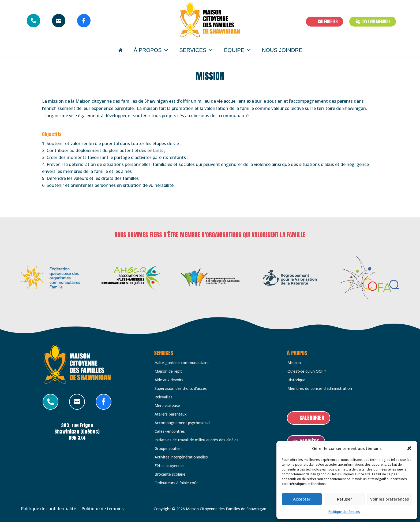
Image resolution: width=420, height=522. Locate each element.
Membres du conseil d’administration (320, 388)
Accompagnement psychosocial (182, 423)
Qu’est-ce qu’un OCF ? (307, 371)
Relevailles (164, 397)
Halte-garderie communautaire (182, 363)
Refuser (344, 499)
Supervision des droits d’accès (181, 388)
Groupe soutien (168, 449)
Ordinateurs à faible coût (176, 483)
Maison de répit (168, 371)
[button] (409, 448)
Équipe (238, 50)
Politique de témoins (344, 512)
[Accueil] (120, 50)
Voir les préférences (390, 499)
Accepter (302, 499)
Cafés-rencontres (170, 431)
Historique (296, 380)
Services (196, 50)
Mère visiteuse (167, 406)
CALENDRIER (328, 21)
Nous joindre (282, 50)
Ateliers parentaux (171, 414)
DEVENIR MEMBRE (376, 21)
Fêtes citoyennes (170, 466)
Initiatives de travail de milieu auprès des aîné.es (196, 440)
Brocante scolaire (170, 474)
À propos (151, 50)
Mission (294, 363)
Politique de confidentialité (48, 509)
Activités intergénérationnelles (181, 457)
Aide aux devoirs (169, 380)
